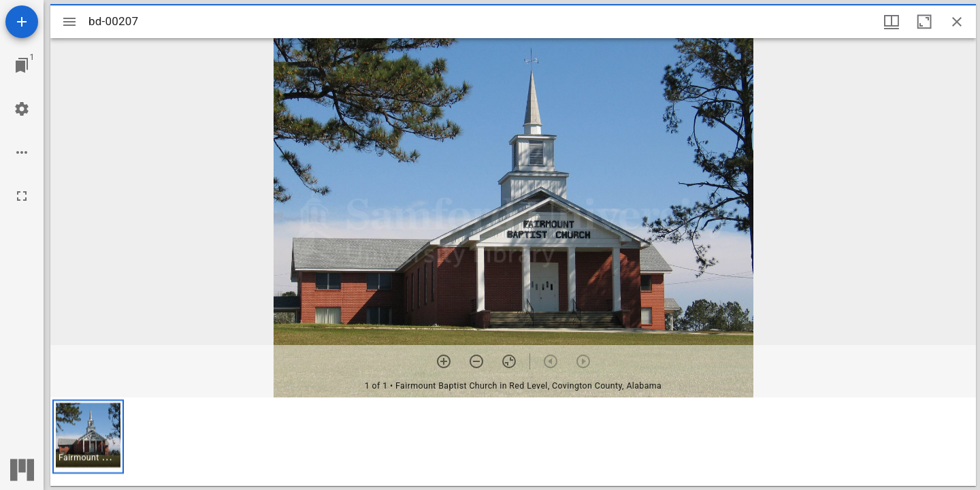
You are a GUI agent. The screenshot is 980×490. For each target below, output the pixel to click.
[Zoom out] (476, 361)
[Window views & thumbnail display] (892, 22)
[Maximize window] (924, 22)
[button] (88, 437)
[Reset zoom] (509, 361)
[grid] (513, 442)
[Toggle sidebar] (69, 22)
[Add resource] (22, 22)
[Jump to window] (22, 65)
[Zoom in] (444, 361)
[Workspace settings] (22, 109)
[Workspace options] (22, 152)
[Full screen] (22, 196)
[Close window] (957, 22)
